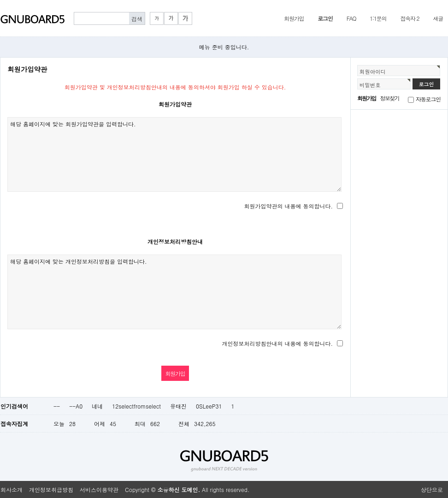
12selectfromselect (136, 406)
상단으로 (432, 489)
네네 (97, 406)
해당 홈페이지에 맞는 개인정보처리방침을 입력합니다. (174, 292)
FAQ (351, 18)
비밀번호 (370, 85)
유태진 (178, 406)
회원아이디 (373, 71)
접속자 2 (410, 18)
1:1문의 (378, 18)
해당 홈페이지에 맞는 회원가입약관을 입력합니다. (174, 154)
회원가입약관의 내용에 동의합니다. (288, 206)
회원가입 (294, 18)
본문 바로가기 (0, 0)
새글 (438, 18)
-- (57, 406)
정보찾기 (390, 98)
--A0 (76, 406)
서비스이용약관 (99, 489)
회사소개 (12, 489)
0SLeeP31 (209, 406)
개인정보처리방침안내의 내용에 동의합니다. (277, 343)
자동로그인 (428, 99)
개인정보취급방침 (51, 489)
